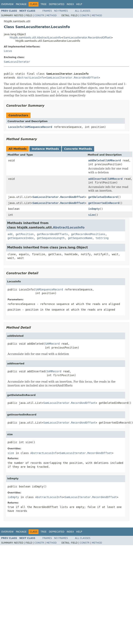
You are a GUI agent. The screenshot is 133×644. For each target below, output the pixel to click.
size (92, 215)
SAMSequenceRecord (38, 127)
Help (79, 4)
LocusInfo (15, 127)
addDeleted (96, 160)
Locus (8, 51)
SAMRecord (113, 160)
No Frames (61, 11)
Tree (44, 4)
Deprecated (57, 4)
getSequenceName (80, 238)
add (10, 234)
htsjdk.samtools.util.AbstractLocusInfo (35, 38)
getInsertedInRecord (104, 203)
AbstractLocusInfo (31, 78)
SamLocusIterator (17, 62)
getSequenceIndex (21, 238)
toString (102, 238)
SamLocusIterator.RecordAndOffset (87, 38)
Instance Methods (45, 149)
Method (52, 15)
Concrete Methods (78, 149)
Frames (47, 11)
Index (70, 4)
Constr (39, 15)
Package (21, 4)
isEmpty (94, 209)
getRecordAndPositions (88, 234)
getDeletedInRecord (103, 197)
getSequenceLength (51, 238)
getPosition (25, 234)
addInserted (97, 179)
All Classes (83, 11)
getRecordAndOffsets (52, 234)
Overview (7, 4)
